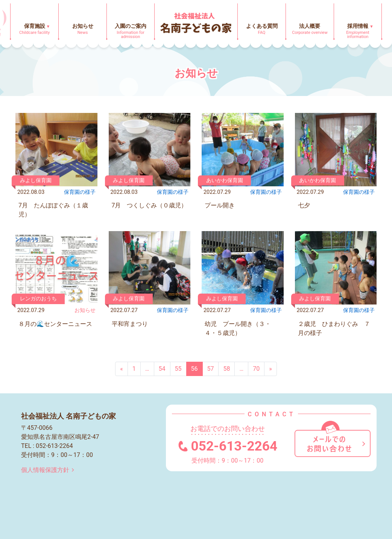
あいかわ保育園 (225, 180)
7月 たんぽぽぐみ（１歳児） (53, 210)
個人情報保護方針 (49, 470)
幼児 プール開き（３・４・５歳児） (238, 328)
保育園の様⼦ (80, 192)
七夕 (304, 205)
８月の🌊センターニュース (55, 324)
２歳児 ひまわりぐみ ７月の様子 (334, 328)
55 (178, 369)
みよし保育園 (36, 180)
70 (256, 369)
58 (226, 369)
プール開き (220, 205)
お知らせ (85, 310)
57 (211, 369)
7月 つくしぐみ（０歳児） (150, 205)
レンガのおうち (38, 299)
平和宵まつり (130, 324)
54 (162, 369)
